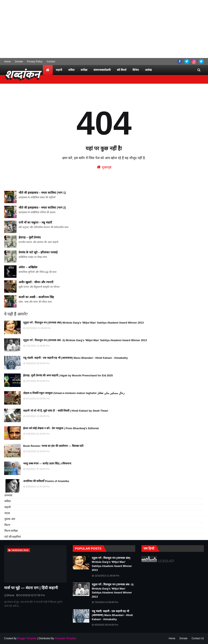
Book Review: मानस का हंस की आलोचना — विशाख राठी (53, 446)
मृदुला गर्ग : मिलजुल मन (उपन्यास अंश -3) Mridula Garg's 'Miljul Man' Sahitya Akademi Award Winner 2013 (85, 340)
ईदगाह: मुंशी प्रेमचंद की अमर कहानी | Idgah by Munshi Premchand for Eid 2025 (68, 375)
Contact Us (198, 638)
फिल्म (7, 525)
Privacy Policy (35, 62)
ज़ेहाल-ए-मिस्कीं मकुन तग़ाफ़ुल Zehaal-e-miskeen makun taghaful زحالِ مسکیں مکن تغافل (74, 393)
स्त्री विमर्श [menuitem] (122, 70)
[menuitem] (48, 70)
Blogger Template (27, 638)
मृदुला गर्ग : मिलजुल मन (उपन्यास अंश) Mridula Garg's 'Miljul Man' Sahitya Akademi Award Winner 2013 (83, 323)
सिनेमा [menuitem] (136, 70)
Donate (19, 62)
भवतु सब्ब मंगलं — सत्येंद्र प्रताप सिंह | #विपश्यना (47, 463)
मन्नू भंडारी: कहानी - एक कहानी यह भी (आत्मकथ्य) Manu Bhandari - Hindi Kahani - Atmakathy (75, 358)
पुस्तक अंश (10, 519)
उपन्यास (8, 495)
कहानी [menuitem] (59, 70)
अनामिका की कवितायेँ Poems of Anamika (46, 481)
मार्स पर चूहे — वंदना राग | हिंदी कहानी (31, 588)
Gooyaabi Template (65, 638)
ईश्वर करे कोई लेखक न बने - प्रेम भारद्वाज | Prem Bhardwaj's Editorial (61, 428)
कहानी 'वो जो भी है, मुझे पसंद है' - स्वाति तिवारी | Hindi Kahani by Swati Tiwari (66, 411)
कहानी (7, 507)
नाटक (7, 513)
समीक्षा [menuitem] (84, 70)
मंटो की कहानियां (13, 537)
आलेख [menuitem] (148, 70)
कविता (7, 501)
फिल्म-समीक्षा (11, 531)
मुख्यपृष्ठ (104, 167)
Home (7, 62)
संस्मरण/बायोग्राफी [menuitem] (102, 70)
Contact (51, 62)
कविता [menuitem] (71, 70)
